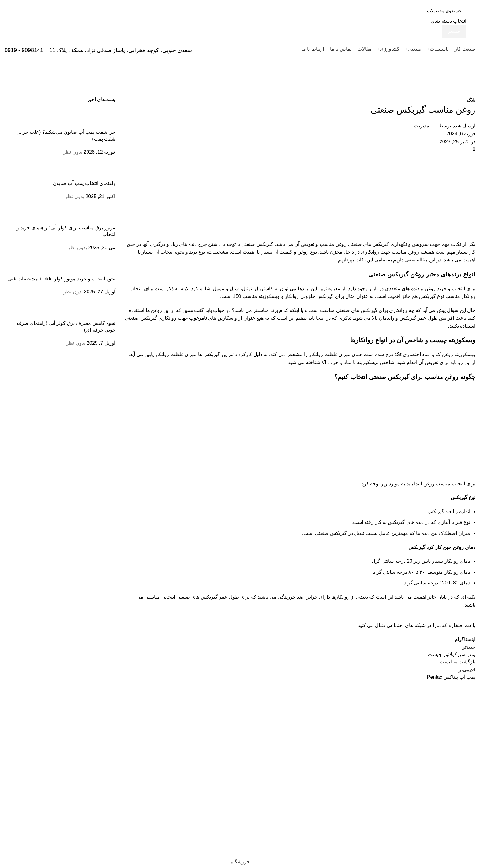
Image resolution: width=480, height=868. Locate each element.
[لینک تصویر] (455, 697)
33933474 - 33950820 (449, 762)
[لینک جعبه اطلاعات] (240, 30)
